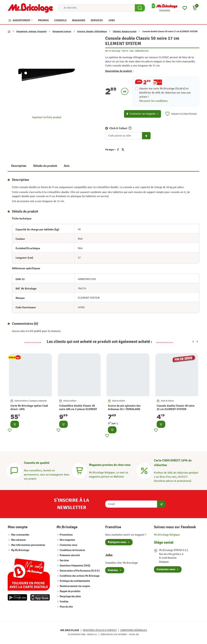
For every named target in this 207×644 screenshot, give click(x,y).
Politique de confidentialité (75, 581)
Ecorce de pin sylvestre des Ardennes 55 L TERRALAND (124, 408)
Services (64, 561)
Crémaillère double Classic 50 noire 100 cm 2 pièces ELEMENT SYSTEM (78, 409)
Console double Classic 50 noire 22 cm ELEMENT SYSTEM (176, 408)
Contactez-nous (68, 545)
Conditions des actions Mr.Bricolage (79, 576)
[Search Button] (140, 8)
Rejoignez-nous (117, 542)
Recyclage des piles (70, 596)
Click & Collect (118, 128)
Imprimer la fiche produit (47, 117)
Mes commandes (20, 535)
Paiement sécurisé (69, 555)
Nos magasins (67, 540)
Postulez (113, 570)
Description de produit (120, 71)
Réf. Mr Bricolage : (113, 51)
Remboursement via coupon (75, 586)
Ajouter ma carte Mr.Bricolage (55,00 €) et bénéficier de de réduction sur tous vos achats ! (165, 93)
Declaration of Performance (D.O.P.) (79, 571)
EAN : (132, 51)
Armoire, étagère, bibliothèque (92, 32)
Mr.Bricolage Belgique (167, 535)
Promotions (66, 535)
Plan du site (66, 607)
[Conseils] (14, 470)
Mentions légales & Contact (100, 630)
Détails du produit (45, 166)
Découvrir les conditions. (154, 101)
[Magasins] (79, 470)
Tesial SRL (134, 634)
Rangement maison (62, 32)
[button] (195, 8)
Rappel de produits (70, 591)
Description (19, 166)
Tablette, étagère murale (125, 32)
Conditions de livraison (72, 550)
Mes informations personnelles (28, 545)
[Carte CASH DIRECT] (144, 470)
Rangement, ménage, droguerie (31, 32)
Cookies (64, 602)
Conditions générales (134, 630)
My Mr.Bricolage (20, 550)
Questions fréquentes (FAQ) (75, 566)
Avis (67, 166)
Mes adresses (18, 540)
